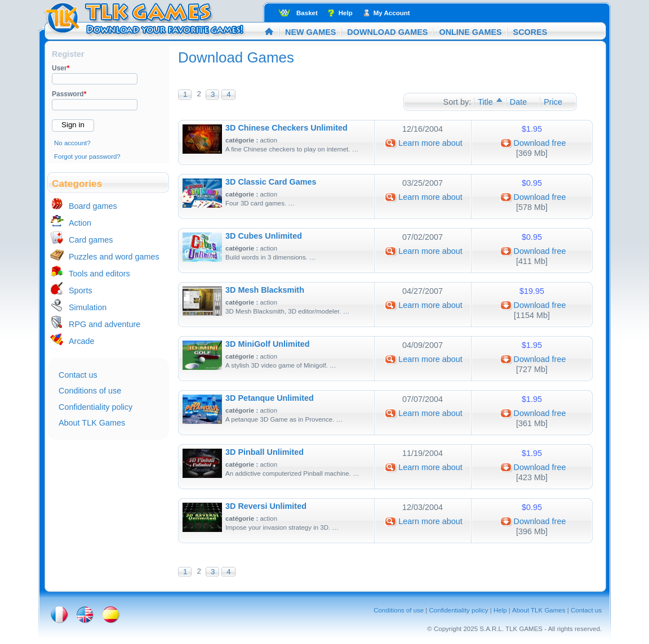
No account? (72, 143)
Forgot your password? (87, 156)
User (61, 68)
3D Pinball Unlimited (265, 452)
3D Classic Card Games (271, 182)
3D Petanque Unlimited (270, 398)
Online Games (470, 32)
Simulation (88, 307)
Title (485, 102)
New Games (310, 32)
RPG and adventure (105, 324)
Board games (93, 206)
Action (80, 223)
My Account (392, 13)
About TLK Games (92, 423)
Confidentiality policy (95, 407)
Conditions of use (90, 391)
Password (69, 94)
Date (518, 102)
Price (553, 102)
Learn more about (430, 143)
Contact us (78, 375)
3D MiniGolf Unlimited (268, 344)
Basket (307, 13)
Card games (91, 240)
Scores (530, 32)
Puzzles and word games (114, 257)
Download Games (387, 32)
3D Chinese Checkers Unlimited (286, 128)
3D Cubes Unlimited (264, 236)
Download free (540, 143)
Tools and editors (99, 274)
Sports (81, 290)
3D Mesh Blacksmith (265, 290)
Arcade (82, 341)
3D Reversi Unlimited (266, 506)
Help (346, 13)
